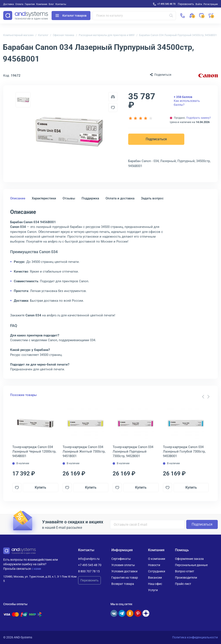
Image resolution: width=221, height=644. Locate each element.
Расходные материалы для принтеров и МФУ (107, 35)
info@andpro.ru (89, 559)
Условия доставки (124, 571)
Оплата (19, 4)
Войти (199, 4)
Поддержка (90, 198)
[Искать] (171, 16)
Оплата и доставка (120, 198)
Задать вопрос (152, 198)
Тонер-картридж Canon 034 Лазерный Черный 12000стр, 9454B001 (34, 451)
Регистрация (211, 4)
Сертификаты (121, 559)
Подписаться (156, 139)
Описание (18, 198)
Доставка (9, 4)
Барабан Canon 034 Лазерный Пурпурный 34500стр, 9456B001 (178, 35)
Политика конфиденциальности (195, 637)
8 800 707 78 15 (89, 571)
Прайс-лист (183, 584)
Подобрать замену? (199, 118)
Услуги (153, 590)
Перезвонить (90, 580)
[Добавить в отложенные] (113, 107)
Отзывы (69, 198)
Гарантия (30, 4)
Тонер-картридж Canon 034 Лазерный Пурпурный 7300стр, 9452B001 (133, 451)
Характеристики (44, 198)
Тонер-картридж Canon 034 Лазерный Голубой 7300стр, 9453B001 (184, 451)
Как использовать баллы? (187, 101)
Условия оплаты (123, 565)
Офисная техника (64, 35)
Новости (154, 565)
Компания (42, 4)
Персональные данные (191, 565)
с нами (36, 569)
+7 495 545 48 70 (166, 4)
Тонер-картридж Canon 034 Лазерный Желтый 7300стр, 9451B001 (84, 451)
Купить (40, 487)
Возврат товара (123, 584)
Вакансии (155, 578)
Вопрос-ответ (185, 571)
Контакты (61, 4)
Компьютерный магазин (18, 35)
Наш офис (155, 584)
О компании (157, 559)
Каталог (43, 35)
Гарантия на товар (125, 578)
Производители (186, 578)
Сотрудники (157, 571)
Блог (51, 4)
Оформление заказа (189, 559)
